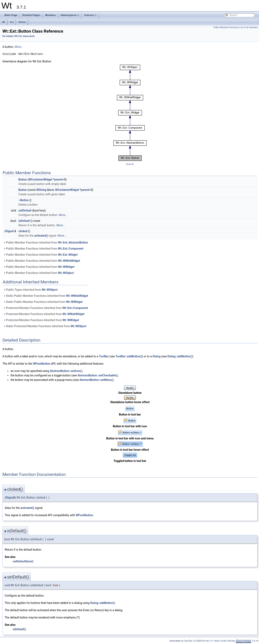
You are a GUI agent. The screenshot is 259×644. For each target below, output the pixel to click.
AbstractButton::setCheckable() (98, 375)
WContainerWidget (40, 179)
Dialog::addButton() (180, 356)
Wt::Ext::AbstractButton (73, 242)
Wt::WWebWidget (69, 261)
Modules (50, 15)
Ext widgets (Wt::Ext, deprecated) (19, 36)
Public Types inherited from (30, 290)
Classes (90, 16)
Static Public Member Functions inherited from (46, 296)
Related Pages (31, 15)
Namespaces (70, 16)
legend (130, 164)
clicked (23, 231)
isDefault (24, 221)
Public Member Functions (226, 27)
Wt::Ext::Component (71, 249)
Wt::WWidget (66, 267)
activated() (41, 236)
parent (58, 179)
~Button (24, 200)
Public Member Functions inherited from (46, 242)
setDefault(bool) (23, 561)
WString (41, 190)
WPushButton (42, 364)
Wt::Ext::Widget (68, 255)
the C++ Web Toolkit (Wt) (219, 641)
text (51, 190)
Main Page (11, 15)
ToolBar (104, 356)
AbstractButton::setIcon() (66, 371)
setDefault (25, 210)
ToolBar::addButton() (129, 356)
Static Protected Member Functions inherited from (45, 326)
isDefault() (19, 629)
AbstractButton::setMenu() (96, 380)
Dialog (157, 356)
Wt (4, 22)
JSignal (9, 231)
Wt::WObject (66, 273)
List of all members (249, 27)
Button (22, 22)
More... (19, 47)
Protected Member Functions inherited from (46, 308)
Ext (12, 22)
